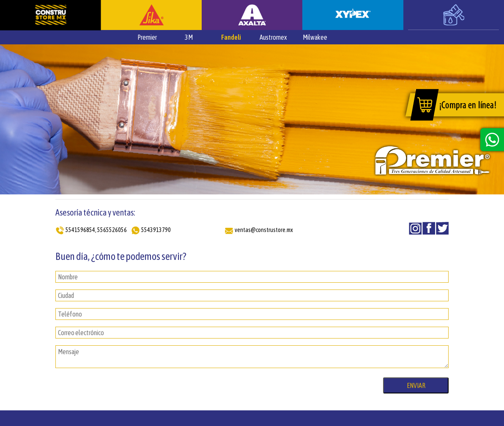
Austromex (273, 37)
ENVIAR (416, 385)
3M (189, 37)
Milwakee (315, 37)
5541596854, (81, 230)
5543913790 (156, 230)
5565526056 (112, 230)
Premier (147, 37)
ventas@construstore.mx (264, 230)
